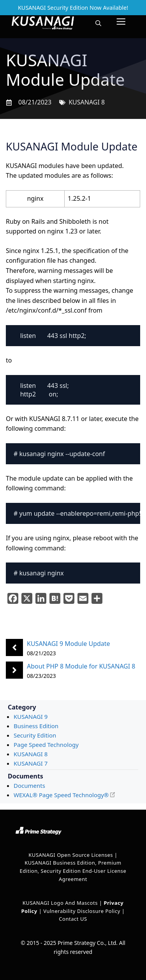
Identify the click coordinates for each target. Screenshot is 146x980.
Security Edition (35, 735)
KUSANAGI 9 (31, 716)
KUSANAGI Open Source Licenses (71, 855)
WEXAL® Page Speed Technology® (61, 795)
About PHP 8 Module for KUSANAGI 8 (81, 666)
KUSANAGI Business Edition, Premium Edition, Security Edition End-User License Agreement (73, 871)
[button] (98, 23)
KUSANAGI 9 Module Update (69, 644)
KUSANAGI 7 (31, 763)
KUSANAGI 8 (87, 102)
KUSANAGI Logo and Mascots (61, 903)
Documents (29, 785)
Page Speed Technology (46, 745)
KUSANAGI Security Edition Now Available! (73, 8)
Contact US (73, 919)
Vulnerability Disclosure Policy (82, 911)
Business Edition (36, 726)
